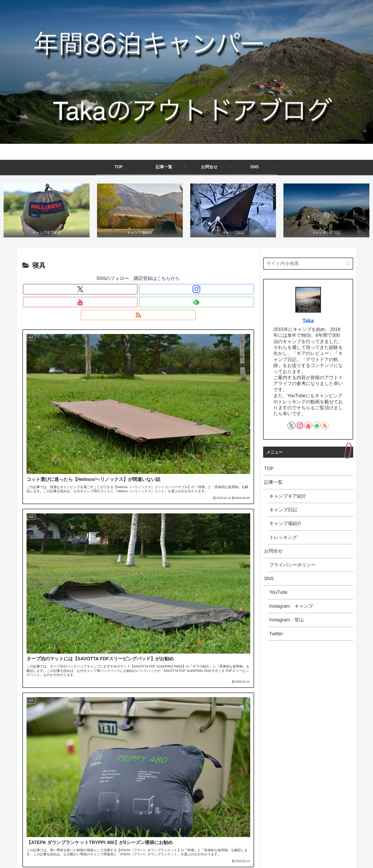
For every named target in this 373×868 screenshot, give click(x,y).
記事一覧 (273, 484)
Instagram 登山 (287, 622)
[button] (348, 265)
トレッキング (283, 539)
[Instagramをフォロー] (126, 291)
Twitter (276, 635)
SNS (269, 580)
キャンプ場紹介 (285, 525)
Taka (308, 322)
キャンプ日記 (283, 512)
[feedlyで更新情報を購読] (150, 291)
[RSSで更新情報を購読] (162, 291)
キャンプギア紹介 (288, 498)
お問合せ (273, 553)
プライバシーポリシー (292, 566)
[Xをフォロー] (115, 291)
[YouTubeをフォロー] (138, 291)
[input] (308, 265)
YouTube (278, 594)
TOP (269, 470)
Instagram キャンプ (291, 608)
